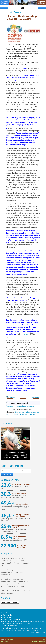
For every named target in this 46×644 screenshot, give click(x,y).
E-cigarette (12, 397)
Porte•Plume (6, 613)
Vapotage (18, 12)
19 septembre (25, 334)
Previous (5, 442)
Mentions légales (38, 632)
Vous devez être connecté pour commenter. (20, 406)
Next (26, 442)
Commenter (36, 397)
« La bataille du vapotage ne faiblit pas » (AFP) (22, 18)
